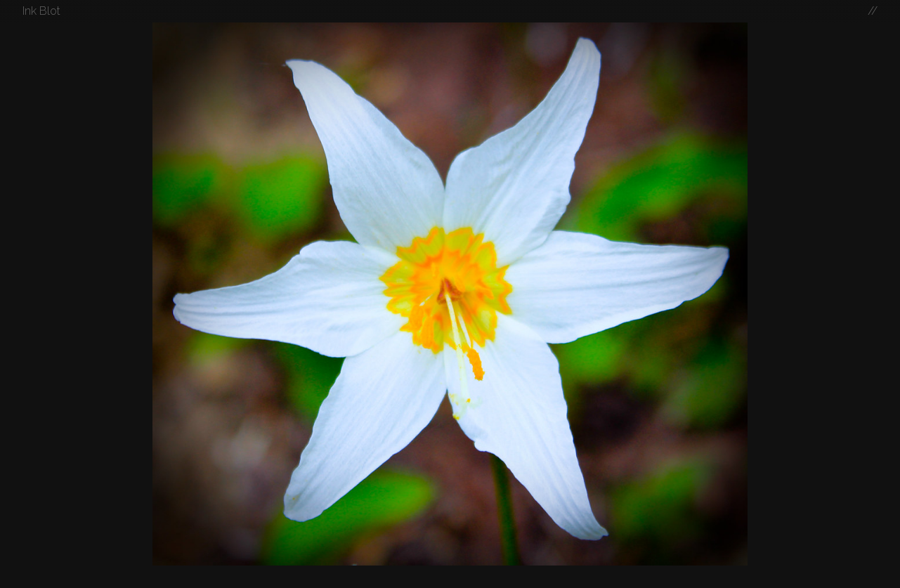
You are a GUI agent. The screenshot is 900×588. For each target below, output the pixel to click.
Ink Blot (41, 11)
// (873, 11)
